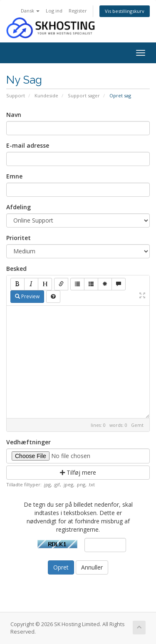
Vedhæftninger (28, 442)
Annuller (92, 567)
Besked (16, 269)
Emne (14, 176)
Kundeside (46, 95)
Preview (27, 296)
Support (16, 95)
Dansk (30, 11)
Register (78, 11)
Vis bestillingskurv (125, 11)
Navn (14, 115)
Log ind (54, 11)
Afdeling (19, 207)
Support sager (84, 95)
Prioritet (19, 238)
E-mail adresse (28, 145)
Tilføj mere (78, 472)
